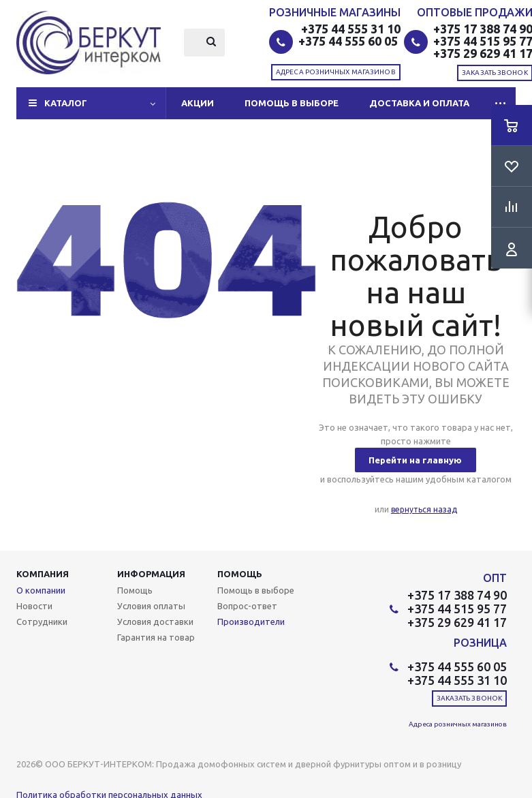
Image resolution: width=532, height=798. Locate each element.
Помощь (240, 574)
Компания (43, 574)
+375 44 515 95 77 (457, 609)
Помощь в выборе (292, 103)
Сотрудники (42, 621)
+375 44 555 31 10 (351, 29)
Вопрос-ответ (247, 606)
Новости (34, 606)
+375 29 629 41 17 (457, 622)
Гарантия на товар (156, 637)
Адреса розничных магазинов (336, 72)
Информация (151, 574)
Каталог (66, 103)
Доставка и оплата (419, 103)
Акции (198, 103)
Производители (251, 621)
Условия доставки (155, 621)
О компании (41, 590)
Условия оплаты (151, 606)
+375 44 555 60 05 (349, 41)
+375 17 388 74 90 (457, 595)
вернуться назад (424, 509)
